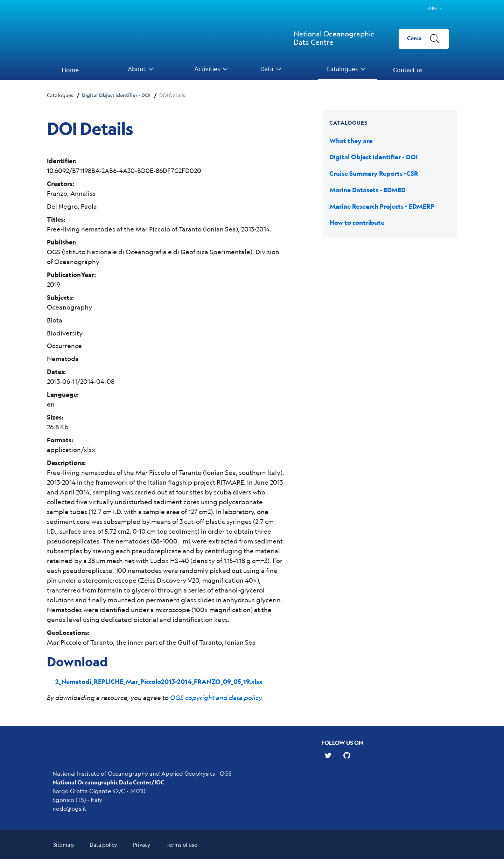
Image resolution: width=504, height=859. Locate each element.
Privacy (142, 844)
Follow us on (342, 743)
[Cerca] (424, 39)
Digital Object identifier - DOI (116, 95)
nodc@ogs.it (69, 808)
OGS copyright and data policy (216, 698)
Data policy (103, 844)
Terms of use (182, 844)
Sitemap (64, 844)
